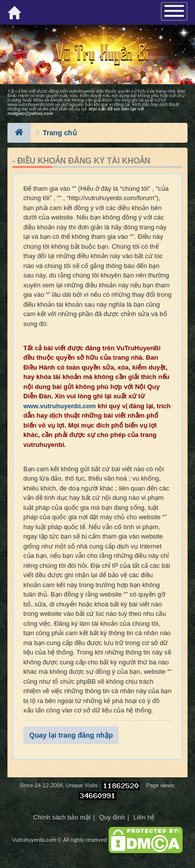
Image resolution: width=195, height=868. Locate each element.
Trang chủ (60, 133)
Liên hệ (144, 817)
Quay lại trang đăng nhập (71, 735)
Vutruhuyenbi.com (34, 840)
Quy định (112, 817)
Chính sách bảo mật (62, 817)
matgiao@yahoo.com (30, 113)
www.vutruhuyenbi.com (31, 105)
